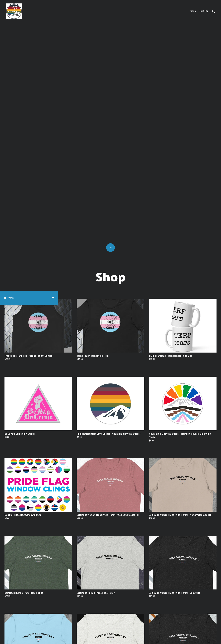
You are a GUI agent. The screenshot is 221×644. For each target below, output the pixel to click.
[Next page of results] (123, 629)
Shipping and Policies (189, 638)
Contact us (169, 638)
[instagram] (208, 638)
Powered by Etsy (39, 638)
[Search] (213, 12)
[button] (29, 78)
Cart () (203, 11)
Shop (193, 11)
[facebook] (214, 638)
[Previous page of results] (98, 629)
